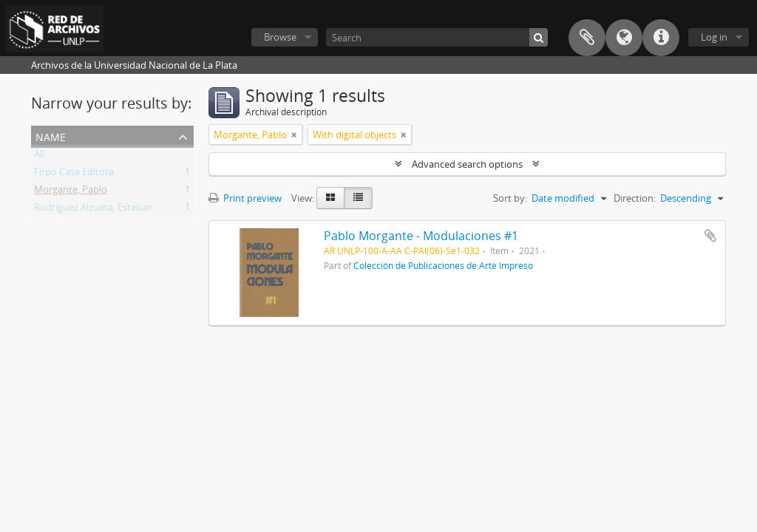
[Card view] (330, 198)
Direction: (635, 198)
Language (624, 38)
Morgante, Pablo (71, 192)
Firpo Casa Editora (74, 174)
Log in (714, 37)
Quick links (661, 38)
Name (51, 136)
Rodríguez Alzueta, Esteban (94, 210)
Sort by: (510, 198)
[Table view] (358, 198)
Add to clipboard (710, 236)
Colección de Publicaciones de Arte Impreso (443, 265)
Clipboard (587, 38)
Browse (280, 37)
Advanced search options (467, 164)
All (39, 157)
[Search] (437, 37)
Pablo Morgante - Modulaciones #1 (421, 236)
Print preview (245, 198)
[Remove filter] (294, 134)
